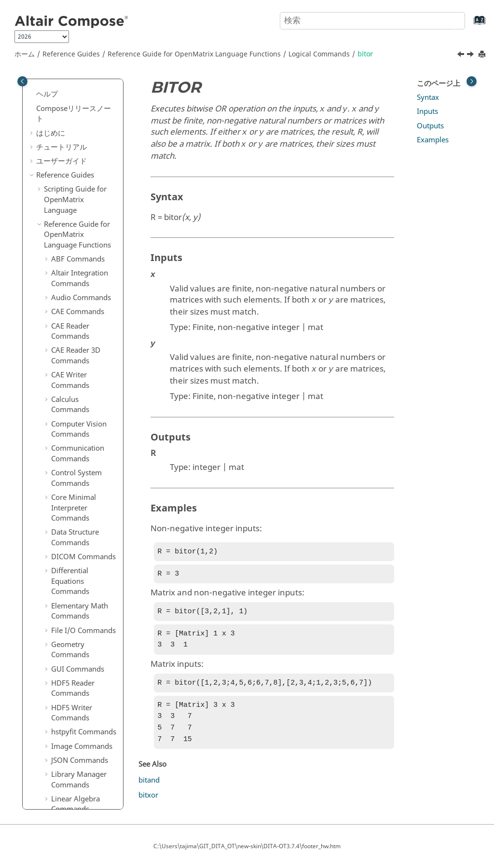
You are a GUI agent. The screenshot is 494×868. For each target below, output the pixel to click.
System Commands (83, 572)
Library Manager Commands (79, 273)
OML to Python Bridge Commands (82, 694)
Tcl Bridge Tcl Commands (73, 631)
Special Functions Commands (80, 504)
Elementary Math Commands (80, 104)
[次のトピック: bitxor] (471, 55)
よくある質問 (58, 790)
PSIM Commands (80, 436)
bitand (69, 331)
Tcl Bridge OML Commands (77, 606)
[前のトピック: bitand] (462, 55)
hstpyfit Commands (84, 225)
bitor (365, 54)
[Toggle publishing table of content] (22, 81)
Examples (433, 140)
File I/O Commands (83, 124)
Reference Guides (71, 54)
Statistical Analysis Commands (82, 529)
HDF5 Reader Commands (73, 181)
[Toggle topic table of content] (472, 81)
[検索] (447, 20)
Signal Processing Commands (80, 480)
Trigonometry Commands (74, 669)
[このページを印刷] (483, 55)
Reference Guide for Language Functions (194, 54)
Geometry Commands (70, 143)
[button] (47, 99)
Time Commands (79, 649)
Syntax (428, 97)
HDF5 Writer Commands (72, 206)
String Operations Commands (81, 553)
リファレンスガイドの (80, 743)
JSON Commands (80, 253)
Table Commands (80, 587)
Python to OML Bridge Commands (82, 718)
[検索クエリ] (372, 21)
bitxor (68, 358)
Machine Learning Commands (81, 378)
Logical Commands (319, 54)
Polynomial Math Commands (80, 455)
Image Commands (82, 239)
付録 (43, 776)
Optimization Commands (73, 402)
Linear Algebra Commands (75, 297)
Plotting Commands (84, 422)
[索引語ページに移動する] (470, 25)
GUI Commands (78, 162)
